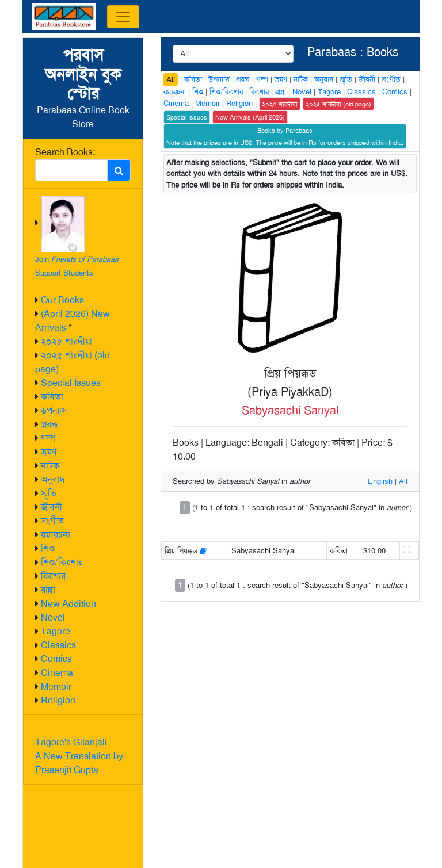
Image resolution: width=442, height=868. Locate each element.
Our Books (62, 300)
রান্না (48, 590)
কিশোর (53, 576)
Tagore (56, 631)
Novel (53, 617)
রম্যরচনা (56, 535)
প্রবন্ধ (49, 424)
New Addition (68, 604)
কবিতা (52, 397)
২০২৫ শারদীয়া (66, 341)
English (380, 481)
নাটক (50, 466)
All (171, 79)
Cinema (57, 673)
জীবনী (52, 507)
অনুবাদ (53, 479)
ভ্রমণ (49, 452)
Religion (58, 700)
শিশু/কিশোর (62, 562)
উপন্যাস (54, 410)
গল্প (48, 438)
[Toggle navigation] (123, 17)
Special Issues (71, 383)
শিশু (48, 548)
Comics (56, 659)
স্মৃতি (49, 493)
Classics (58, 645)
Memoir (56, 687)
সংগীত (52, 521)
